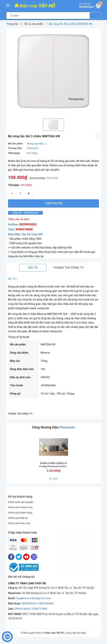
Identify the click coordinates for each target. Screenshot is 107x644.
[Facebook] (11, 560)
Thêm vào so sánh (19, 219)
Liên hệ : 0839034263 (28, 213)
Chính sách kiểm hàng (21, 516)
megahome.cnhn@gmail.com (33, 602)
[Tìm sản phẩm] (48, 16)
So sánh (53, 482)
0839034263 (28, 224)
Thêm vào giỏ (53, 203)
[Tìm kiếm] (95, 16)
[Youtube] (26, 560)
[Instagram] (34, 560)
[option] (53, 72)
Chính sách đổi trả (19, 521)
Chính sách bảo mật (20, 527)
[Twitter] (19, 560)
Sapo (83, 636)
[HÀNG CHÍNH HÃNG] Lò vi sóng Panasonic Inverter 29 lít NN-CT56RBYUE (54, 468)
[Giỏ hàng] (98, 6)
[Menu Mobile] (8, 5)
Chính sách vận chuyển (21, 506)
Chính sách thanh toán (21, 511)
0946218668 (24, 229)
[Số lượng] (20, 193)
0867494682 (46, 607)
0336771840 (39, 612)
